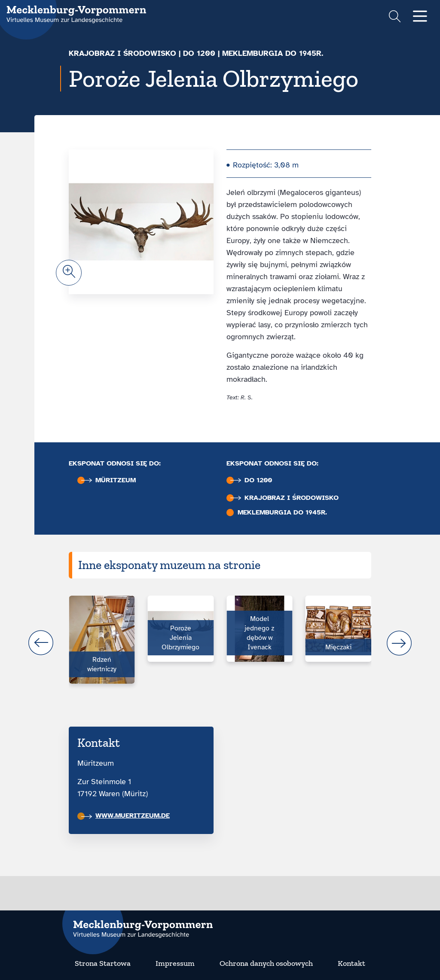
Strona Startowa (103, 963)
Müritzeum (108, 480)
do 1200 (199, 53)
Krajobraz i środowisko (122, 53)
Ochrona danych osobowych (266, 963)
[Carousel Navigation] (220, 643)
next (399, 643)
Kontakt (351, 963)
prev (41, 643)
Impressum (175, 963)
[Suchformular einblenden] (395, 17)
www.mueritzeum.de (125, 816)
